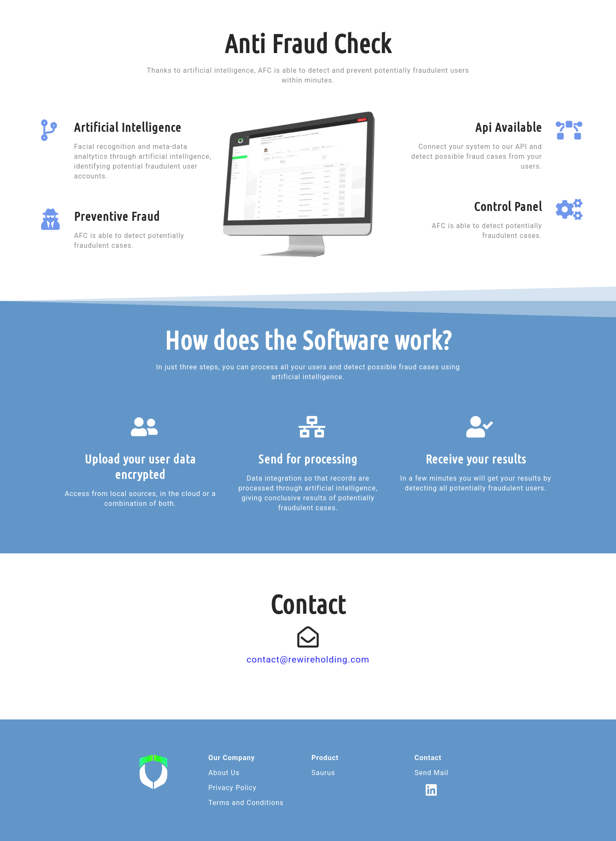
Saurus (323, 773)
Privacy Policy (232, 788)
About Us (224, 773)
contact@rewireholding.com (308, 660)
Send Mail (431, 773)
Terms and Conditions (246, 803)
